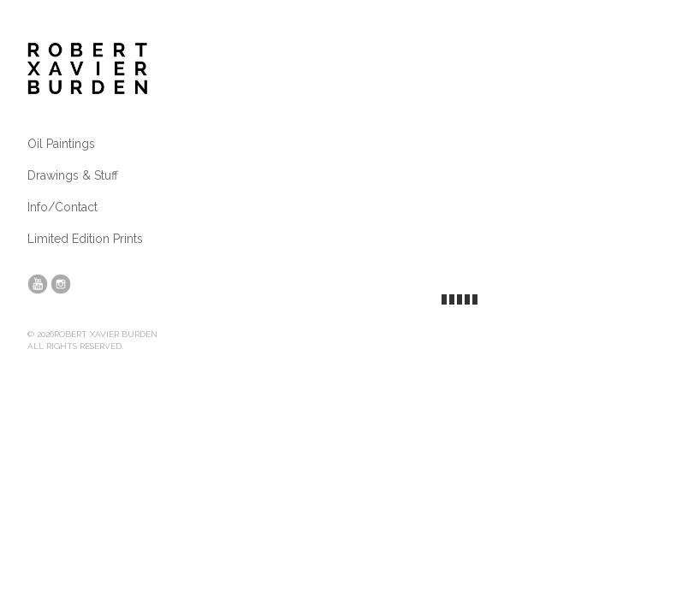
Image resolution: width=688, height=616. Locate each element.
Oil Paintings (61, 144)
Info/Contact (62, 207)
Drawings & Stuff (73, 175)
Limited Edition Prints (85, 239)
